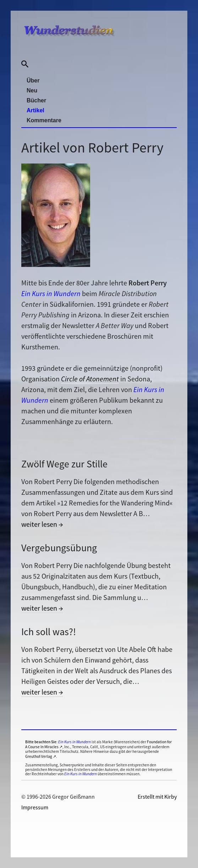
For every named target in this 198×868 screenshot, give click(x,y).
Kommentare (44, 120)
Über (33, 81)
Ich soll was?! (49, 632)
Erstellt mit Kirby (157, 797)
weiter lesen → (42, 524)
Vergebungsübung (59, 548)
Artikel (35, 110)
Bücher (36, 100)
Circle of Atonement (90, 379)
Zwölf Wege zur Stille (64, 464)
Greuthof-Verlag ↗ (41, 756)
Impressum (35, 807)
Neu (32, 90)
